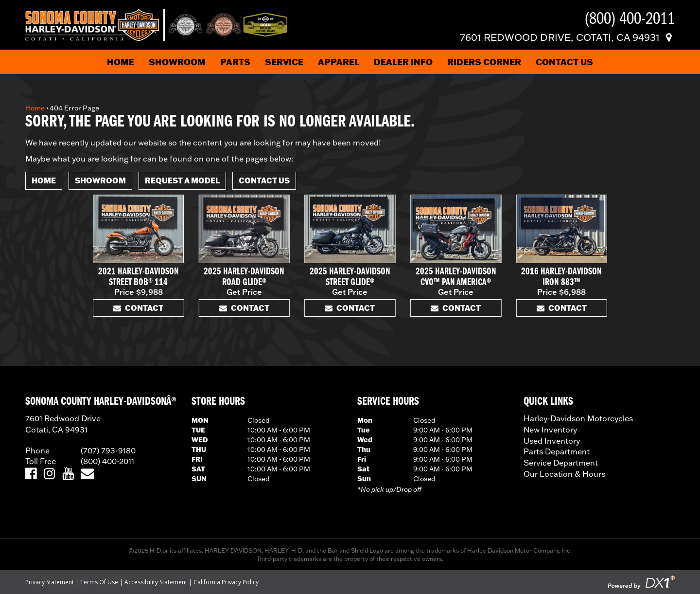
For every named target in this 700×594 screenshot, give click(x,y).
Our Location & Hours (564, 474)
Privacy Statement (50, 582)
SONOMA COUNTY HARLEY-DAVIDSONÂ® (101, 402)
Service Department (561, 463)
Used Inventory (552, 441)
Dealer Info (403, 62)
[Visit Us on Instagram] (49, 474)
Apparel (339, 62)
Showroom (177, 62)
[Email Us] (87, 474)
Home (121, 62)
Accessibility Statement (156, 582)
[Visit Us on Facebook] (31, 474)
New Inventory (550, 430)
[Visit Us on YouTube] (68, 474)
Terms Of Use (99, 582)
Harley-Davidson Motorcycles (578, 418)
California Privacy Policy (226, 582)
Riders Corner (484, 62)
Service (284, 62)
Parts (235, 62)
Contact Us (564, 62)
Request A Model (182, 180)
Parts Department (557, 451)
